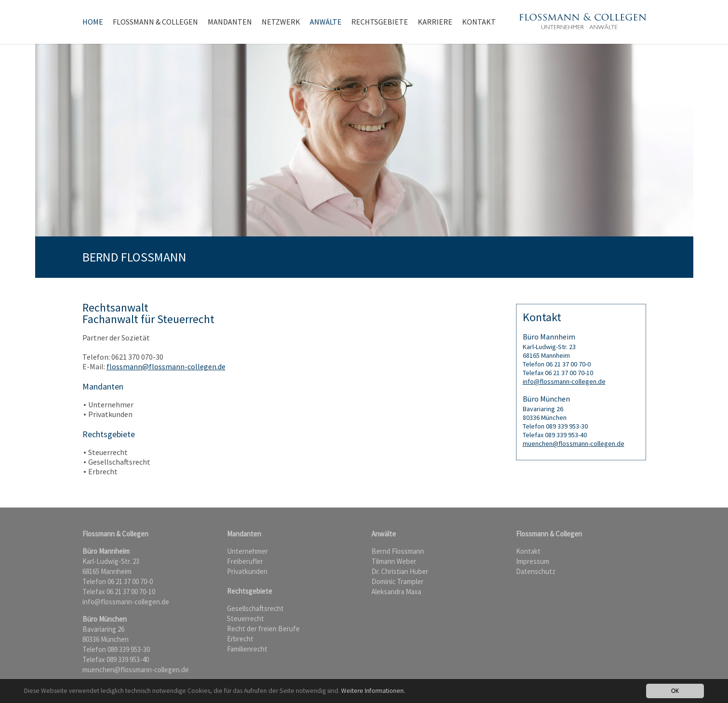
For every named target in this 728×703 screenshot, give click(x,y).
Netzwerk (281, 22)
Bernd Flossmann (398, 551)
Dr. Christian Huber (400, 571)
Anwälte (326, 22)
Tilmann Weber (394, 561)
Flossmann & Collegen (155, 22)
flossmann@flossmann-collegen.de (166, 366)
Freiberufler (245, 561)
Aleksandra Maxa (396, 592)
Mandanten (230, 22)
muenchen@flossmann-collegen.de (574, 443)
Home (93, 22)
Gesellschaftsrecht (255, 608)
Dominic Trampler (397, 581)
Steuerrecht (245, 618)
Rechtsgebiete (380, 22)
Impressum (533, 561)
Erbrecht (240, 639)
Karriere (435, 22)
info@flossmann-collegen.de (564, 381)
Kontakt (479, 22)
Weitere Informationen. (373, 691)
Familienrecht (247, 649)
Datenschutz (536, 571)
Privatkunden (247, 571)
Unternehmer (247, 551)
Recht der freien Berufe (263, 629)
